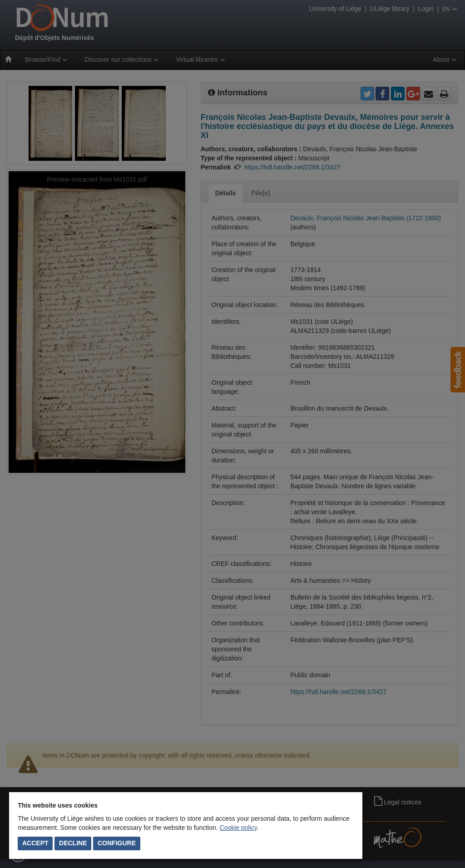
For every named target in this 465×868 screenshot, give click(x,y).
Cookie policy (238, 828)
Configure (117, 843)
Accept (35, 843)
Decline (73, 843)
